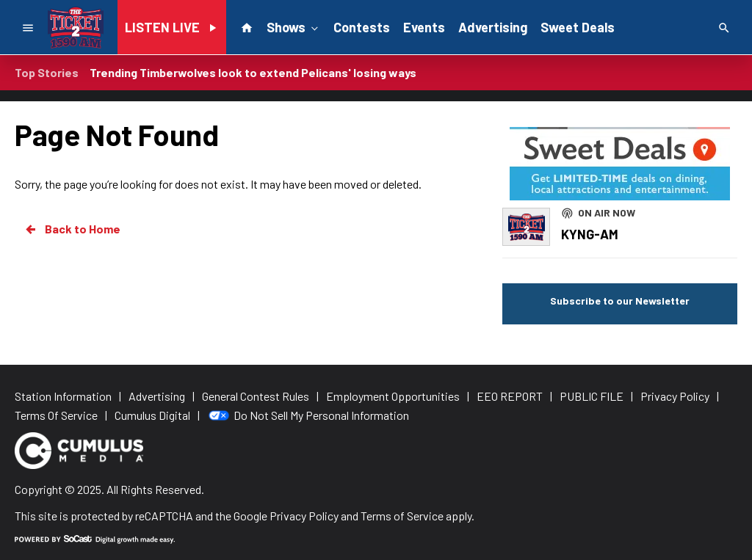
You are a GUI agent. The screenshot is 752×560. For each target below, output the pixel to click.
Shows (293, 26)
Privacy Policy (304, 516)
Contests (362, 27)
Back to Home (72, 229)
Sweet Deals (578, 27)
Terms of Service (402, 516)
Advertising (493, 27)
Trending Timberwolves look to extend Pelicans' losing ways (253, 72)
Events (424, 27)
